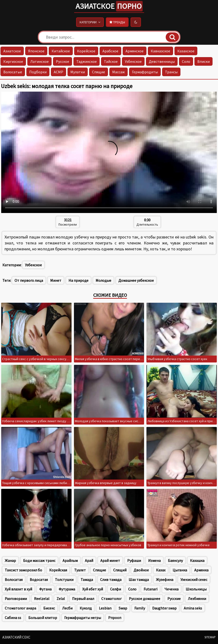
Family (140, 608)
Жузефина (165, 580)
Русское (63, 61)
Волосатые (13, 72)
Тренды (117, 22)
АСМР (58, 72)
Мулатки (78, 72)
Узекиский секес (194, 580)
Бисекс (49, 608)
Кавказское (160, 51)
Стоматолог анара (20, 608)
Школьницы (196, 589)
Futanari (150, 589)
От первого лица (29, 280)
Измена (154, 560)
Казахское (186, 51)
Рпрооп (115, 618)
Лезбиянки (197, 599)
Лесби (67, 608)
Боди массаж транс (39, 560)
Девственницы (162, 61)
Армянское (135, 51)
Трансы (171, 72)
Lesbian (105, 608)
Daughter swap (164, 608)
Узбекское (133, 61)
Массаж (119, 72)
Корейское (86, 51)
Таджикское (87, 61)
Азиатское (109, 6)
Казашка (197, 560)
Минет (56, 280)
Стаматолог (111, 599)
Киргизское (13, 61)
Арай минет (110, 560)
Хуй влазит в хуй (18, 589)
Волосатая (14, 580)
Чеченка (172, 589)
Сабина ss (13, 618)
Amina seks (193, 608)
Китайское (61, 51)
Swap (123, 608)
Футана (45, 589)
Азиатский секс (16, 637)
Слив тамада (111, 580)
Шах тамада (139, 580)
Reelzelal (42, 599)
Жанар (10, 560)
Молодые (103, 280)
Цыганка (180, 570)
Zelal (61, 599)
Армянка (201, 570)
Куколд (86, 608)
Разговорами (16, 599)
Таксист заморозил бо (23, 570)
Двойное (141, 570)
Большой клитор (43, 618)
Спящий (120, 570)
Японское (36, 51)
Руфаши (134, 560)
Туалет (80, 570)
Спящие (99, 72)
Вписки (203, 61)
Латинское (39, 61)
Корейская (58, 570)
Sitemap (210, 637)
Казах (161, 570)
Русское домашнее (145, 599)
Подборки (38, 72)
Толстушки (64, 580)
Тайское (111, 61)
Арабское (110, 51)
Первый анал (83, 599)
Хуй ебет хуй (93, 589)
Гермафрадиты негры (83, 618)
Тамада (87, 580)
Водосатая (39, 580)
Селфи (116, 589)
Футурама (67, 589)
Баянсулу (175, 560)
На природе (78, 280)
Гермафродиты (145, 72)
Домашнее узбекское (136, 280)
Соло (186, 61)
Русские (174, 599)
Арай (89, 560)
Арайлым (70, 560)
